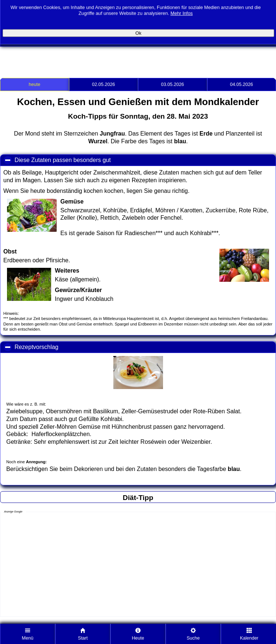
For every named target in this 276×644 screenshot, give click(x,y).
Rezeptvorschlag (69, 347)
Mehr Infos (181, 10)
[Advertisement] (86, 58)
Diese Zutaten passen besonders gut (95, 160)
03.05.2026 (172, 84)
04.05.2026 (242, 84)
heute (34, 84)
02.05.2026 (104, 84)
